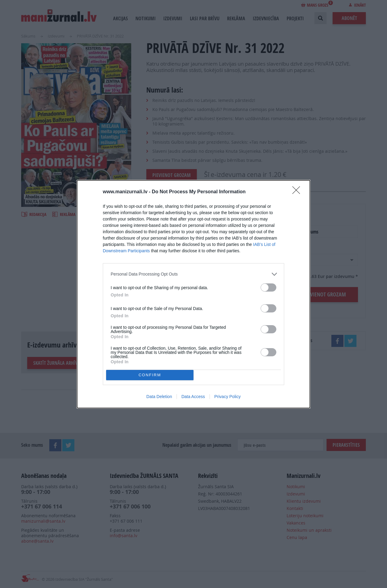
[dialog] (193, 294)
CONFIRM (150, 375)
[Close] (298, 192)
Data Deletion (159, 397)
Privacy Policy (228, 397)
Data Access (193, 397)
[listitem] (193, 274)
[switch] (268, 287)
